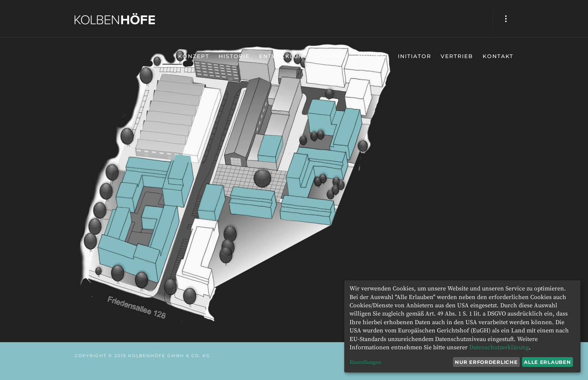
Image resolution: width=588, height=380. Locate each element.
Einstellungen (365, 362)
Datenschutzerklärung (499, 347)
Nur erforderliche (486, 362)
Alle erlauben (547, 362)
